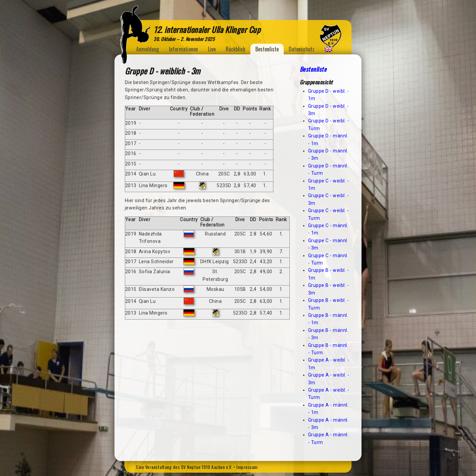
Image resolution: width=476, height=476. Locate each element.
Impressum (247, 467)
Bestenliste (267, 49)
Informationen (183, 49)
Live (212, 49)
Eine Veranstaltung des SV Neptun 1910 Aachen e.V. (184, 467)
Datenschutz (302, 49)
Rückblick (235, 49)
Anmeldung (148, 49)
